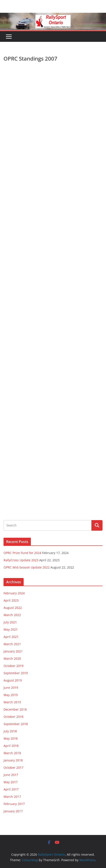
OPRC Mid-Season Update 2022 (27, 567)
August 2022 (13, 608)
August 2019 (13, 680)
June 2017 (11, 775)
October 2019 (13, 666)
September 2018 (16, 724)
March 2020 (12, 658)
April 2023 (11, 600)
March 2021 (12, 644)
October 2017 (13, 767)
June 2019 (11, 688)
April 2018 (11, 746)
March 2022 (12, 615)
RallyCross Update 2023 (21, 560)
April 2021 (11, 637)
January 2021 (13, 651)
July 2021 (10, 622)
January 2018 (13, 760)
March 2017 (12, 797)
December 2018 (15, 709)
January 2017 (13, 811)
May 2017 (11, 782)
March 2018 (12, 753)
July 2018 (10, 731)
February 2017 (14, 804)
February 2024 (14, 593)
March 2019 (12, 702)
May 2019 (11, 695)
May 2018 (11, 738)
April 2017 (11, 789)
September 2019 (16, 673)
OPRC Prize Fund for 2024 (22, 553)
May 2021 (11, 629)
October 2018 (13, 717)
